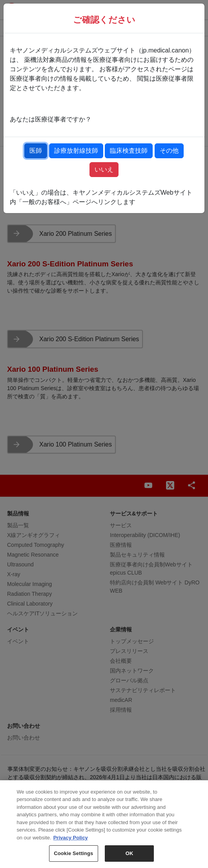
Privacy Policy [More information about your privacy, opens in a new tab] (71, 838)
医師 (36, 151)
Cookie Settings (73, 853)
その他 (169, 151)
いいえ (104, 169)
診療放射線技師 (76, 151)
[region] (104, 824)
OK (130, 853)
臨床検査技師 (129, 151)
